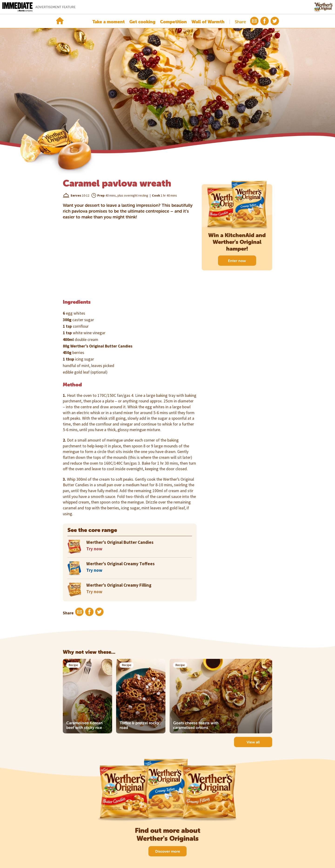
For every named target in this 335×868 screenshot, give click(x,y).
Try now (94, 549)
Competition (173, 22)
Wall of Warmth (208, 22)
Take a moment (109, 22)
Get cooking (142, 22)
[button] (254, 21)
